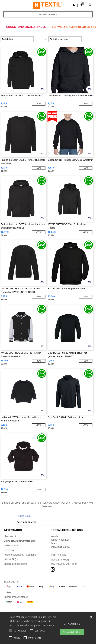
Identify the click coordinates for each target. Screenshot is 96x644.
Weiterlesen (48, 625)
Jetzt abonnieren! (27, 522)
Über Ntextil (10, 536)
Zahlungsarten (11, 546)
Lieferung (9, 550)
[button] (74, 5)
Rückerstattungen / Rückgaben (20, 555)
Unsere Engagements (15, 564)
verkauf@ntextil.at (60, 547)
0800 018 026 (58, 555)
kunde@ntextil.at (60, 540)
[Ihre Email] (45, 516)
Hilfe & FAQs (11, 559)
